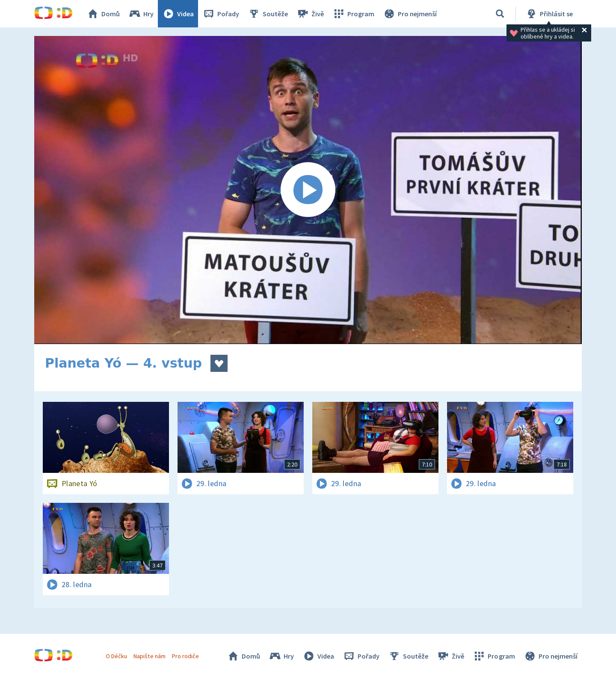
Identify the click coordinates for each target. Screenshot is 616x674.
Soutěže (268, 14)
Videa (178, 14)
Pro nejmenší (410, 14)
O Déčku (116, 656)
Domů (103, 14)
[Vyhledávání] (500, 14)
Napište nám (149, 656)
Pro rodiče (185, 656)
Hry (141, 14)
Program (353, 14)
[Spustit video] (308, 190)
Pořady (221, 14)
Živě (310, 14)
